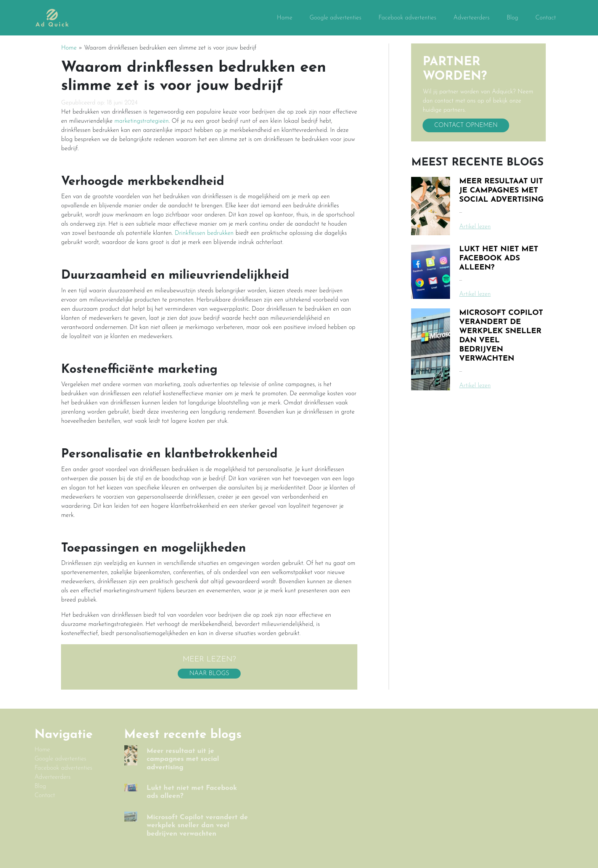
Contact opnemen (466, 125)
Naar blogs (209, 674)
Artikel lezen (475, 227)
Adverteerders (472, 18)
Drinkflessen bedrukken (204, 233)
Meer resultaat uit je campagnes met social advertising (501, 191)
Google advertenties (335, 18)
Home (285, 18)
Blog (512, 18)
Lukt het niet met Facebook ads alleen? (499, 258)
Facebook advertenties (407, 18)
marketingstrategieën (142, 121)
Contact (546, 18)
